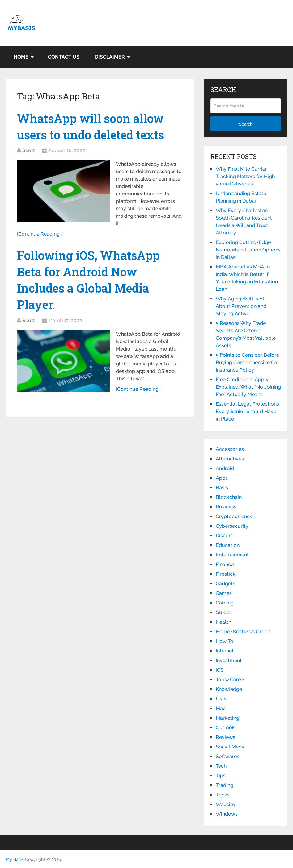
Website (225, 804)
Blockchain (229, 497)
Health (223, 622)
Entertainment (232, 555)
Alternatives (230, 459)
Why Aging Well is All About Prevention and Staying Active (241, 306)
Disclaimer (110, 57)
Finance (225, 564)
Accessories (230, 449)
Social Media (231, 747)
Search (246, 124)
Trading (225, 785)
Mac (221, 708)
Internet (225, 651)
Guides (224, 612)
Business (226, 507)
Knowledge (229, 689)
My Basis (15, 859)
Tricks (223, 795)
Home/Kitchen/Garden (243, 632)
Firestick (226, 574)
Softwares (227, 756)
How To (225, 641)
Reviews (225, 737)
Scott (29, 150)
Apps (222, 478)
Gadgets (225, 584)
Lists (221, 699)
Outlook (225, 728)
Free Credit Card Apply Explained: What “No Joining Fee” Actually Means (248, 387)
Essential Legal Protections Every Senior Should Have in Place (247, 411)
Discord (225, 536)
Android (225, 468)
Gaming (225, 603)
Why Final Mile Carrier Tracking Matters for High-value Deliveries (246, 176)
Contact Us (64, 57)
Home (21, 57)
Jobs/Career (231, 680)
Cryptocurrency (234, 516)
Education (228, 545)
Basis (222, 488)
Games (224, 593)
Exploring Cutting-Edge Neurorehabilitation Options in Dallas (248, 250)
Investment (229, 660)
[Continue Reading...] (40, 234)
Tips (221, 776)
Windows (227, 814)
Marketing (227, 718)
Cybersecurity (232, 526)
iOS (220, 670)
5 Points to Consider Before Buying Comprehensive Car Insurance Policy (247, 362)
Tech (221, 766)
